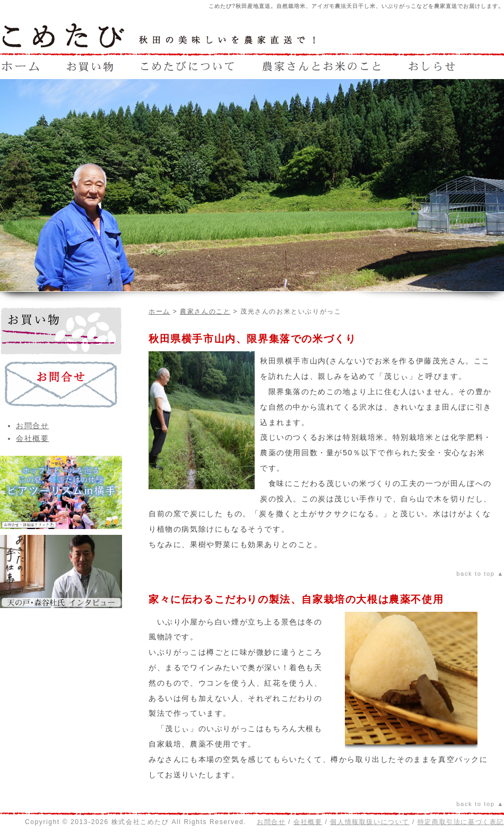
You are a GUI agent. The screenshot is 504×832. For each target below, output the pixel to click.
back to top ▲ (480, 574)
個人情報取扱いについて (370, 822)
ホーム (159, 311)
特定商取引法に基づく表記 (461, 822)
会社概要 (32, 438)
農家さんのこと (205, 311)
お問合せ (32, 426)
